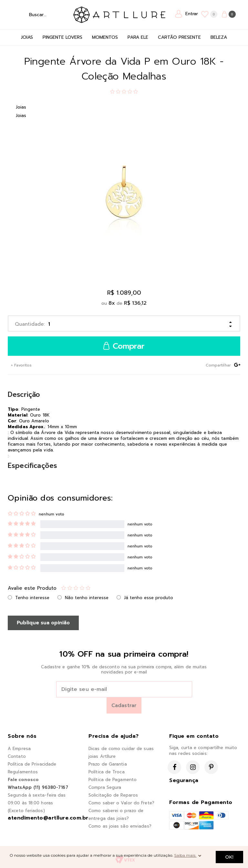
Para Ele (138, 37)
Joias (27, 37)
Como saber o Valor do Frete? (121, 803)
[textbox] (39, 15)
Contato (17, 756)
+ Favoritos (21, 365)
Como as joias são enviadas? (120, 826)
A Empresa (19, 749)
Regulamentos (23, 772)
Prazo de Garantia (108, 764)
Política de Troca (107, 772)
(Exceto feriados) (26, 811)
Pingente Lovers (62, 37)
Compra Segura (105, 787)
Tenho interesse (32, 598)
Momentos (105, 37)
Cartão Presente (179, 37)
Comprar (124, 346)
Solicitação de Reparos (113, 795)
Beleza (219, 37)
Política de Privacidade (32, 764)
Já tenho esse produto (149, 598)
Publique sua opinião (43, 623)
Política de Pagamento (113, 780)
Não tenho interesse (87, 598)
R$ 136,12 (135, 303)
